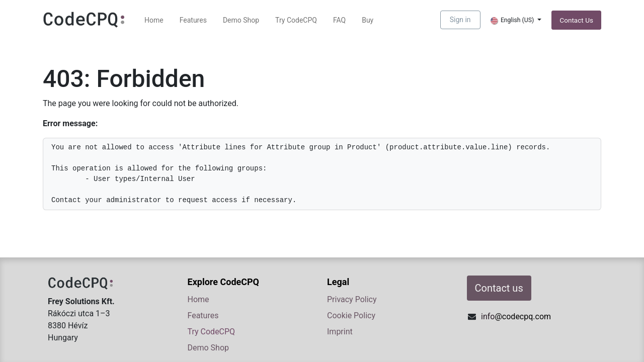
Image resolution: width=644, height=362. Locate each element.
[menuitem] (154, 20)
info (516, 316)
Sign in (460, 20)
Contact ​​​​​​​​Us (576, 20)
